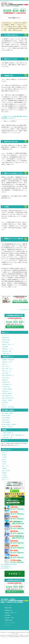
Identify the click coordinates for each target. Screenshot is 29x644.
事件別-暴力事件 (6, 415)
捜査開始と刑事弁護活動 (8, 360)
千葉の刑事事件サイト (6, 566)
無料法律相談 (6, 342)
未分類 (4, 464)
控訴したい (5, 405)
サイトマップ (8, 625)
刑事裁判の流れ (6, 382)
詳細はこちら (19, 445)
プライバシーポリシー (10, 623)
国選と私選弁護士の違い (8, 398)
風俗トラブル (6, 480)
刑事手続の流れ (6, 340)
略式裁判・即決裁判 (7, 400)
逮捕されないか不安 (7, 362)
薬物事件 (5, 473)
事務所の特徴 (6, 338)
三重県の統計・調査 (7, 437)
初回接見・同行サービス (8, 344)
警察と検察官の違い (7, 396)
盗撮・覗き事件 (6, 471)
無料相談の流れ (9, 610)
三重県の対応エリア (7, 353)
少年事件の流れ (6, 387)
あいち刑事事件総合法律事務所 (9, 564)
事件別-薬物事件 (6, 422)
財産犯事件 (5, 477)
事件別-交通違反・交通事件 (9, 424)
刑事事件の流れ (9, 620)
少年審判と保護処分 (7, 389)
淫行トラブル (6, 466)
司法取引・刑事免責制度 (8, 407)
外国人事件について (7, 391)
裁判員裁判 (5, 402)
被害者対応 (5, 380)
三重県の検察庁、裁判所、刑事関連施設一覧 (13, 435)
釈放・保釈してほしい (8, 369)
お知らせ (5, 453)
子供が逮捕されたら (7, 384)
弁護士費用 (5, 347)
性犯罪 (4, 459)
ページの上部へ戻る (23, 310)
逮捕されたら (6, 364)
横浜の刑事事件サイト (6, 568)
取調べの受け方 (6, 378)
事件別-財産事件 (6, 418)
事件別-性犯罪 (6, 420)
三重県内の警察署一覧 (8, 433)
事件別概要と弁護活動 (8, 413)
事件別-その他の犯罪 (7, 427)
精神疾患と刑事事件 (7, 393)
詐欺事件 (5, 475)
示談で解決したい (7, 373)
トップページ (6, 335)
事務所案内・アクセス (8, 349)
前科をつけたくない (7, 371)
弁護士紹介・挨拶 (7, 351)
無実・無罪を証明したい (8, 375)
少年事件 (5, 457)
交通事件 (5, 455)
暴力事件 (5, 462)
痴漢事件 (5, 468)
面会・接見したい (7, 366)
